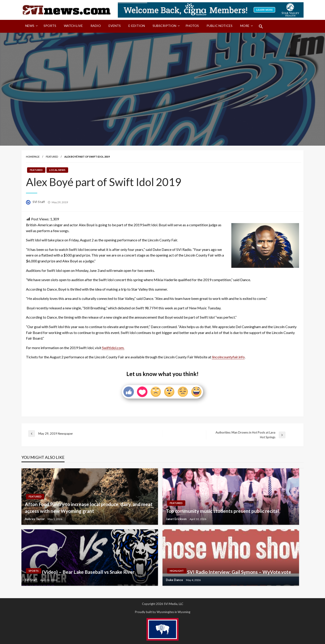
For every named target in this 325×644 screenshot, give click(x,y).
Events (115, 26)
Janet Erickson (177, 519)
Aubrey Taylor (35, 519)
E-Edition (137, 26)
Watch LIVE (73, 26)
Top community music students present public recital (222, 511)
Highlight (177, 571)
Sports (50, 26)
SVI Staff (39, 202)
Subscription (164, 26)
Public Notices (219, 26)
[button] (261, 26)
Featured (52, 157)
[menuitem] (31, 26)
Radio (96, 26)
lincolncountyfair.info (228, 357)
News (30, 26)
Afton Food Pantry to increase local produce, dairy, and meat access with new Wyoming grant (89, 507)
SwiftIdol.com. (113, 348)
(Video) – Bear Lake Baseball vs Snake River (88, 572)
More (245, 26)
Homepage (33, 157)
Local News (57, 170)
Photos (192, 26)
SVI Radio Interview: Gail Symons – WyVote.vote (239, 572)
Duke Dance (175, 580)
